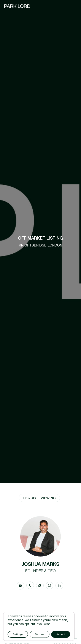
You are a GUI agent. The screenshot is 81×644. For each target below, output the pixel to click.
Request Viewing (40, 498)
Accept (61, 634)
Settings (18, 634)
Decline (40, 634)
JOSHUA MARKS (40, 564)
